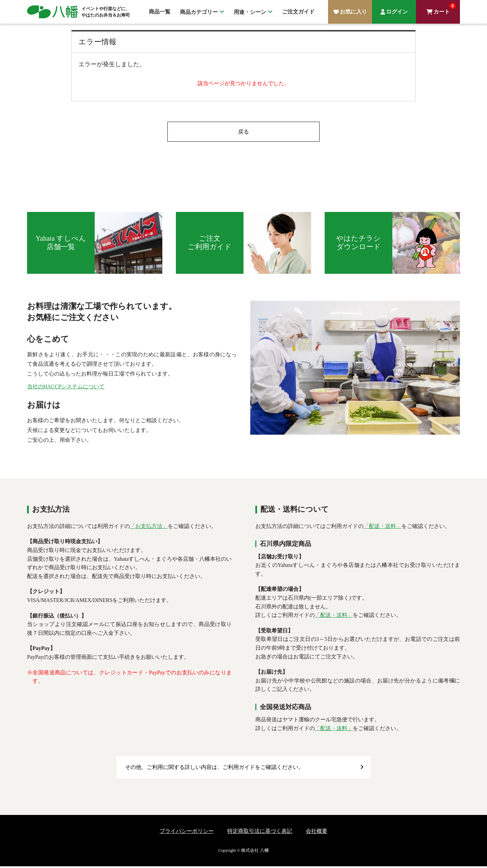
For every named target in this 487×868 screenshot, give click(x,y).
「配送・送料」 (382, 528)
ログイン (397, 12)
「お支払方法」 (149, 528)
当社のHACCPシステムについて (66, 389)
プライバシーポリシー (187, 833)
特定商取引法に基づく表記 (260, 833)
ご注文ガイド (298, 12)
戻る (243, 132)
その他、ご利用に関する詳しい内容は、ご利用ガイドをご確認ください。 (214, 769)
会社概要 (317, 833)
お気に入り (353, 12)
